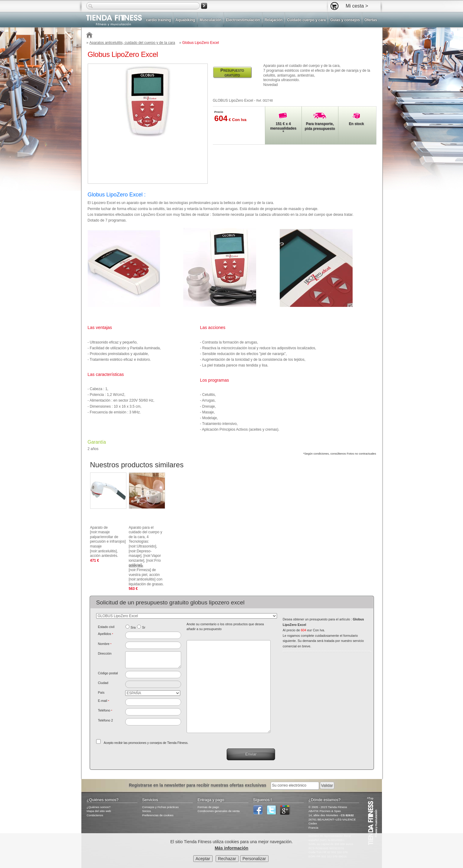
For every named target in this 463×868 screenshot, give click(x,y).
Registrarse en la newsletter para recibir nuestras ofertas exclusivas (198, 785)
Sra (133, 627)
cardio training (158, 20)
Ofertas (371, 20)
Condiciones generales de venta (218, 811)
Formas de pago (208, 807)
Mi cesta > (357, 6)
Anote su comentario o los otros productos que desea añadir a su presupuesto (225, 626)
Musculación (210, 20)
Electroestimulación (243, 20)
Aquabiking (185, 20)
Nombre (105, 644)
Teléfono (105, 710)
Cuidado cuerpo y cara (306, 20)
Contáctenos (95, 815)
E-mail (104, 701)
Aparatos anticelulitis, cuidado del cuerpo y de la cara (132, 43)
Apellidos (106, 634)
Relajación (274, 20)
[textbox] (153, 675)
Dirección (105, 653)
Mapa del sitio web (99, 811)
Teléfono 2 (106, 720)
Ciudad (103, 683)
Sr (144, 627)
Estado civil (106, 627)
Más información (232, 849)
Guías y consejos (345, 20)
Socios (147, 811)
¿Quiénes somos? (99, 807)
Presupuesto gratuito (232, 73)
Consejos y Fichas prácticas (160, 807)
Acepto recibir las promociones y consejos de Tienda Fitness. (146, 743)
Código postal (108, 673)
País (101, 692)
